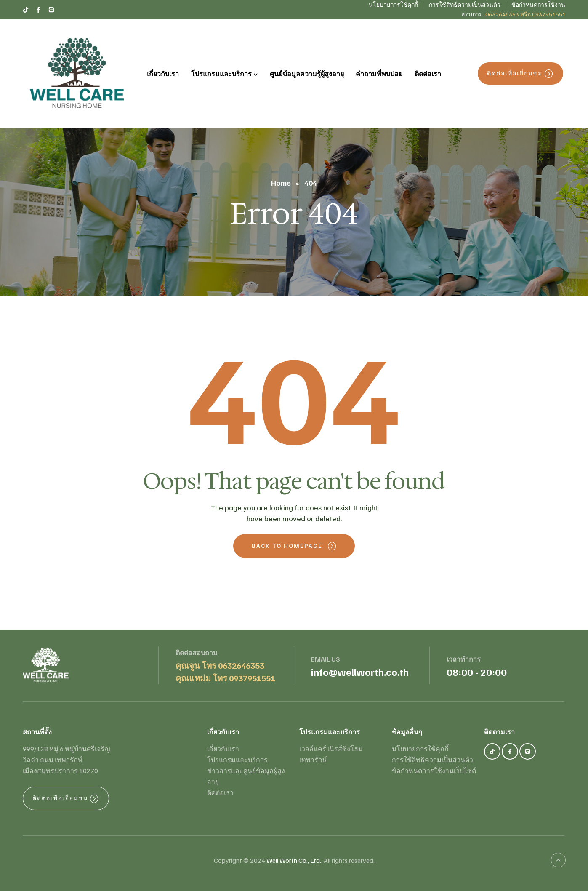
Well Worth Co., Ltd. (294, 860)
